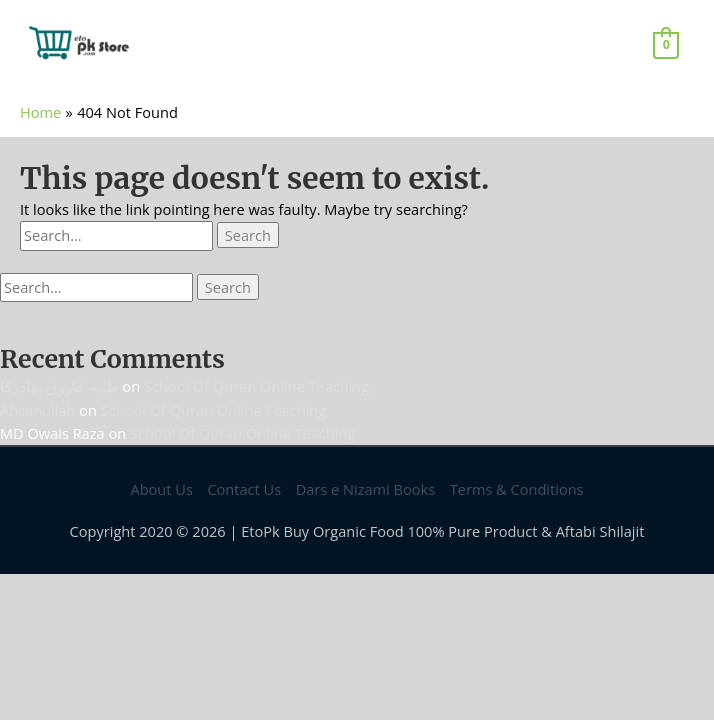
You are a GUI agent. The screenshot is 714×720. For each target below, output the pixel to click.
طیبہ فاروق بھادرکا (59, 386)
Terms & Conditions (517, 489)
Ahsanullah (38, 410)
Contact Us (244, 489)
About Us (161, 489)
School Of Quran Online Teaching (256, 386)
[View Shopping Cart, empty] (666, 44)
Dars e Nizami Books (365, 489)
